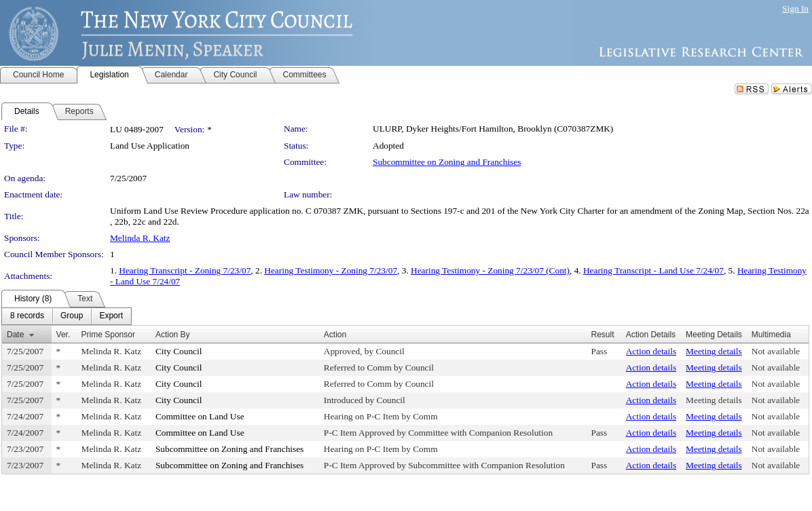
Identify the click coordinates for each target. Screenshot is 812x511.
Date (15, 335)
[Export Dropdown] (111, 316)
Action (335, 335)
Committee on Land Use (200, 416)
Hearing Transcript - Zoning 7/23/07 (185, 270)
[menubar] (67, 316)
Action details (651, 351)
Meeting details (714, 351)
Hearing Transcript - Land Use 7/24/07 (653, 270)
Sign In (795, 8)
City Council (179, 351)
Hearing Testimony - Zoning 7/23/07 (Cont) (490, 270)
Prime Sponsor (108, 335)
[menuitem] (27, 316)
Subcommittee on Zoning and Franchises (447, 162)
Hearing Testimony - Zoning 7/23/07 (331, 270)
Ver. (63, 335)
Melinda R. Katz (140, 238)
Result (602, 335)
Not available (776, 351)
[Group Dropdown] (72, 316)
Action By (173, 335)
